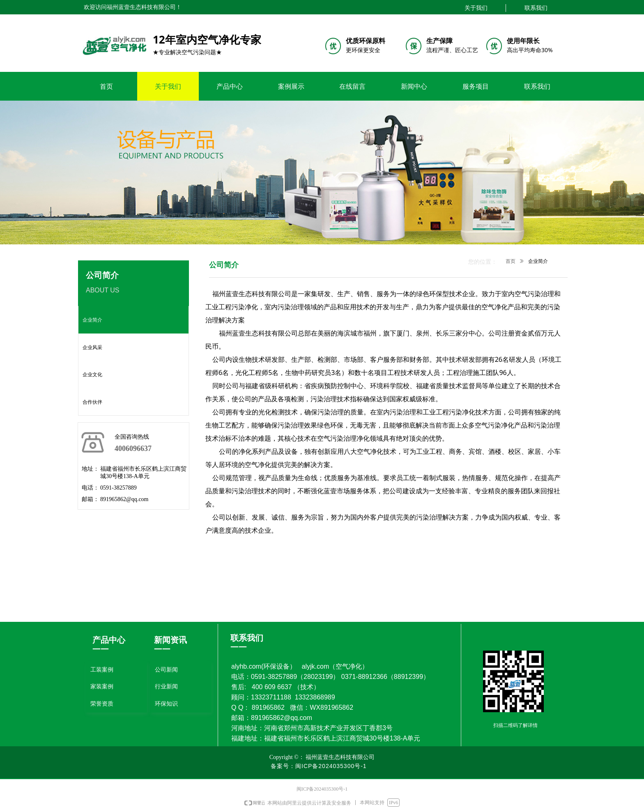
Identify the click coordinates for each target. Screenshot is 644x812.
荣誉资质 (102, 704)
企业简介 (538, 261)
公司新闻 (166, 670)
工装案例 (102, 670)
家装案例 (102, 687)
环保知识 (166, 704)
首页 (511, 261)
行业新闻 (166, 687)
